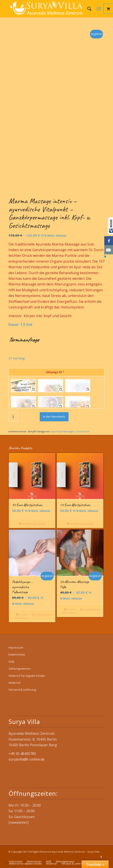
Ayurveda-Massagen (63, 431)
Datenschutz (17, 654)
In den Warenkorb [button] (21, 616)
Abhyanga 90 (55, 372)
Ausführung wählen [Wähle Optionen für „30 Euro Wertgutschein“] (32, 524)
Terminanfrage (24, 340)
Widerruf (14, 683)
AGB (11, 662)
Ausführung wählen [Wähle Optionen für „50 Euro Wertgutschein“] (80, 524)
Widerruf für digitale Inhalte (27, 676)
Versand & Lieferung (22, 690)
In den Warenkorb (54, 417)
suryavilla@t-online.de (27, 759)
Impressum (16, 647)
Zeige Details (42, 615)
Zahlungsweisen (20, 669)
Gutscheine (83, 431)
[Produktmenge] (13, 417)
